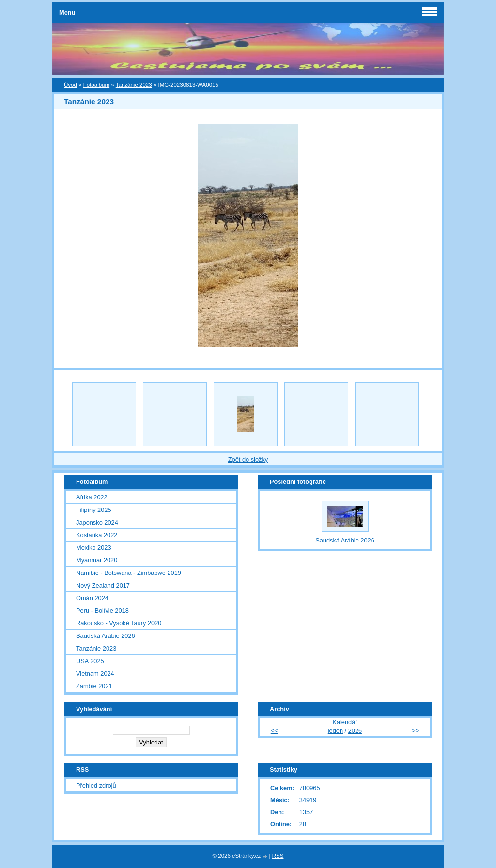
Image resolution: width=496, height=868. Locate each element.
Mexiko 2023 (94, 548)
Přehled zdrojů (96, 785)
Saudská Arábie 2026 (106, 636)
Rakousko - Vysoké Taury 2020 (119, 623)
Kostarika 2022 (97, 535)
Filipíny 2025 (94, 510)
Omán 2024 (92, 598)
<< (274, 731)
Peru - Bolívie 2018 (102, 611)
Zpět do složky (248, 459)
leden (335, 731)
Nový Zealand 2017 (103, 585)
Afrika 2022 (92, 497)
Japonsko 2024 (97, 522)
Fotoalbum (96, 85)
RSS (278, 856)
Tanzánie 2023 (134, 85)
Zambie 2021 (94, 686)
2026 (355, 731)
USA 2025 (90, 661)
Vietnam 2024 (95, 674)
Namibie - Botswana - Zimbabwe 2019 (129, 573)
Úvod (70, 85)
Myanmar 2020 (97, 560)
